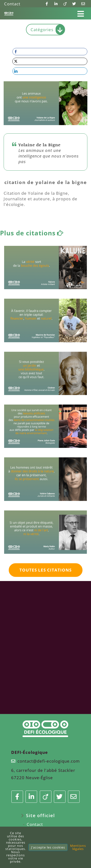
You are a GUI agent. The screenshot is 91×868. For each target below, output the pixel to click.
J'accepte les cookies (48, 847)
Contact (12, 4)
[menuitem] (46, 816)
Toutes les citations (45, 570)
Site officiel (40, 815)
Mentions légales (78, 847)
